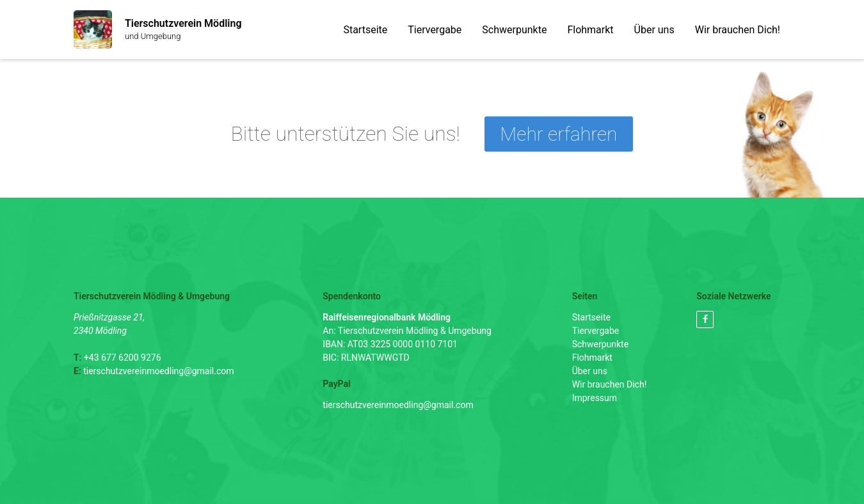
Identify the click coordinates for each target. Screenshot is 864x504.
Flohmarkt (590, 30)
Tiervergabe (435, 30)
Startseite (365, 30)
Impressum (595, 398)
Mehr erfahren (559, 134)
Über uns (654, 30)
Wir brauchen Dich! (738, 30)
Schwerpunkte (514, 30)
